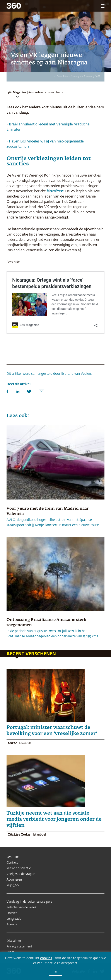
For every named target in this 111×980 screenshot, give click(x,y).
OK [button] (55, 972)
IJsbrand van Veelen (76, 374)
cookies (46, 958)
